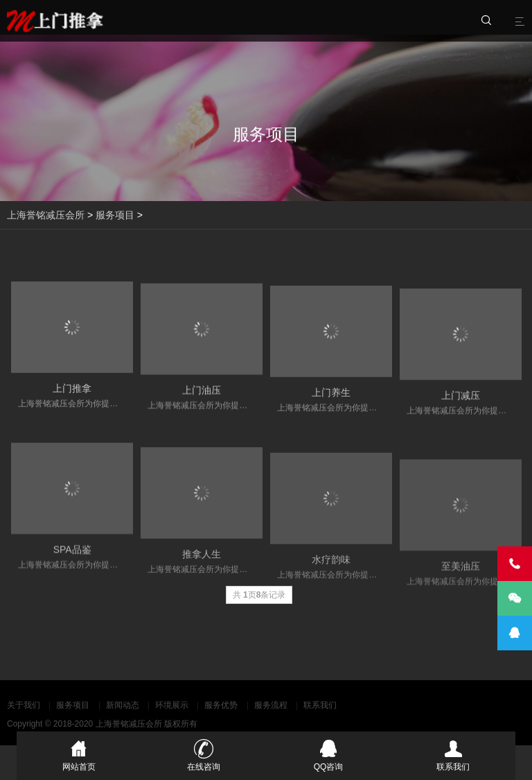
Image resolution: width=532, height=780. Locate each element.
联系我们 (320, 705)
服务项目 (115, 215)
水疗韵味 (331, 577)
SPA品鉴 (72, 562)
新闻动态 (123, 705)
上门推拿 (72, 393)
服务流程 (271, 705)
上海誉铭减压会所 (46, 215)
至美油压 (461, 587)
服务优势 (221, 705)
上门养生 (331, 400)
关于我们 (24, 705)
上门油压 (202, 397)
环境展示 (172, 705)
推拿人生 (202, 569)
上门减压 (461, 405)
